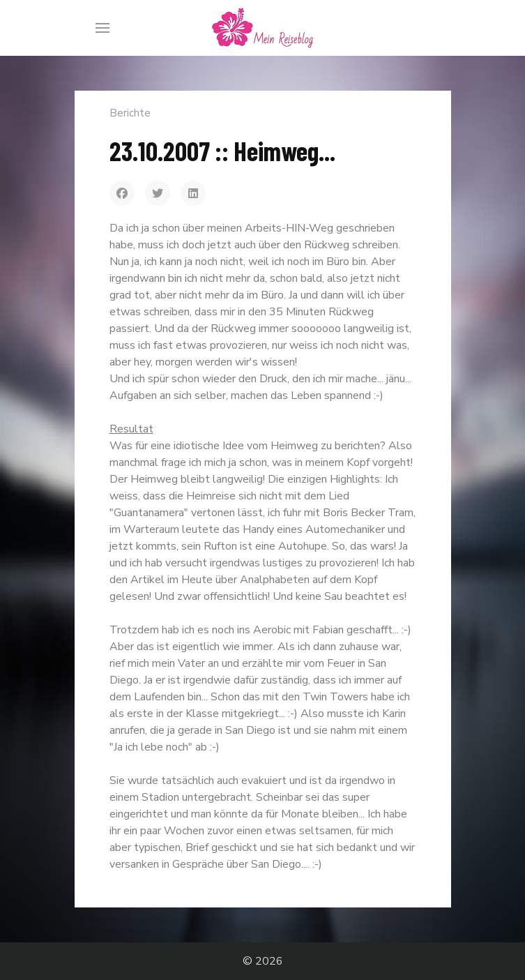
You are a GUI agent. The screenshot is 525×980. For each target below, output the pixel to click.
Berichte (130, 113)
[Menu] (102, 28)
